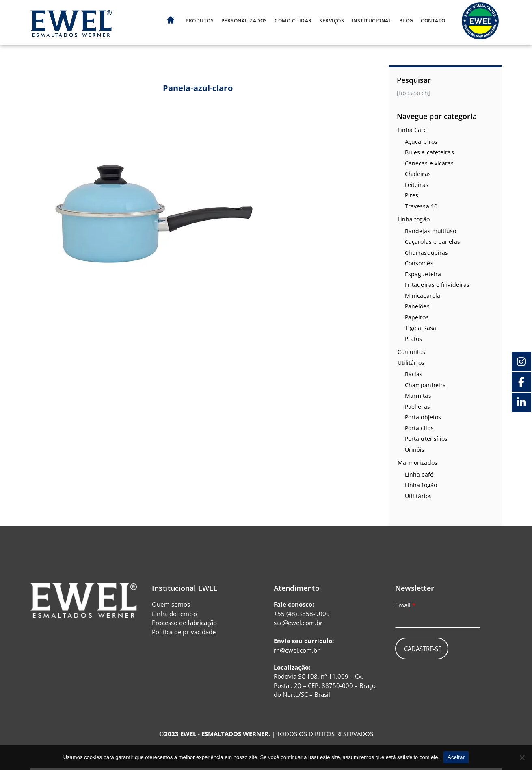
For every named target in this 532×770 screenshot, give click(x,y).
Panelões (417, 306)
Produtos (200, 21)
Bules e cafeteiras (429, 152)
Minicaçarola (423, 296)
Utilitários (411, 363)
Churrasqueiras (426, 253)
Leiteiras (417, 185)
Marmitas (418, 396)
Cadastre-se (423, 649)
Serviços (332, 21)
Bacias (414, 374)
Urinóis (415, 450)
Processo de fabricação (184, 623)
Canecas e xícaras (429, 163)
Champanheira (425, 385)
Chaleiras (418, 174)
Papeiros (417, 317)
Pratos (414, 339)
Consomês (419, 263)
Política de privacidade (184, 632)
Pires (412, 195)
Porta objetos (423, 417)
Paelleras (417, 407)
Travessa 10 (421, 206)
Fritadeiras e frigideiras (437, 285)
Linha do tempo (174, 614)
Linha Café (412, 130)
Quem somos (171, 604)
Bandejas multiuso (431, 231)
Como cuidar (293, 21)
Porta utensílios (426, 439)
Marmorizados (417, 463)
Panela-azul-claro (198, 88)
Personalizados (244, 21)
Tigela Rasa (421, 328)
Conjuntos (412, 352)
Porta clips (419, 428)
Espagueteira (423, 274)
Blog (406, 21)
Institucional (372, 21)
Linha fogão (414, 219)
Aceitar (456, 757)
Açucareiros (421, 142)
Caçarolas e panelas (433, 242)
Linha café (419, 474)
